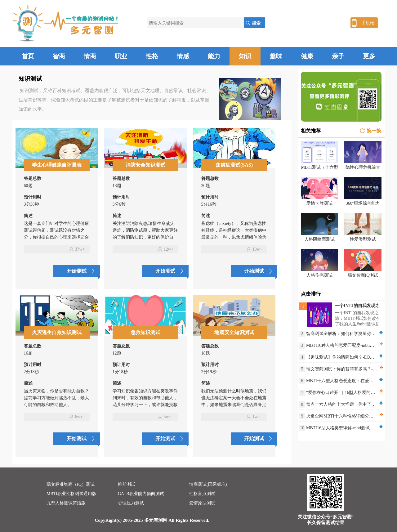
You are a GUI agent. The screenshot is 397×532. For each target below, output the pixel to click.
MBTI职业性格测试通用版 (71, 494)
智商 (59, 56)
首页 (28, 56)
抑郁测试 (127, 484)
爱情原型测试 (202, 503)
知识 (245, 56)
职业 (121, 56)
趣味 (276, 56)
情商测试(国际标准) (208, 484)
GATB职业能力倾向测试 (141, 494)
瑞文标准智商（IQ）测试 (71, 484)
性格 (152, 56)
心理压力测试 (131, 503)
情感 (183, 56)
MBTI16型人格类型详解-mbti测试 (338, 428)
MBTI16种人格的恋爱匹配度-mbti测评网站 (347, 345)
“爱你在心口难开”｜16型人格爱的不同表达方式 (351, 393)
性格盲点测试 (202, 494)
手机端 (368, 23)
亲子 (338, 56)
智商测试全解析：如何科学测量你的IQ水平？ (350, 334)
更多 (369, 56)
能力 (214, 56)
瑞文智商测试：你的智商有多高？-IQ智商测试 (350, 369)
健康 (307, 56)
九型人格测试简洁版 (66, 503)
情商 (90, 56)
